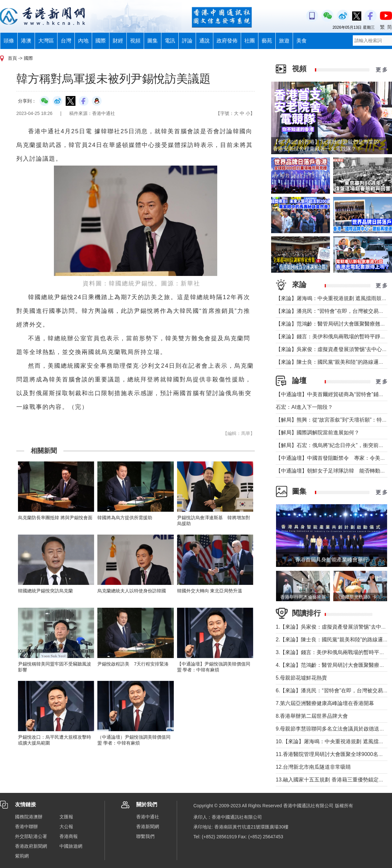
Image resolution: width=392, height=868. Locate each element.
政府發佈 (227, 41)
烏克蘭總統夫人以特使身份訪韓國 (132, 591)
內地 (83, 41)
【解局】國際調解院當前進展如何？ (318, 433)
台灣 (66, 41)
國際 (101, 41)
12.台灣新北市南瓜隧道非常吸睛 (313, 767)
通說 (204, 41)
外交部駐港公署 (31, 836)
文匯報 (66, 817)
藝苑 (267, 41)
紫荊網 (22, 856)
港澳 (26, 41)
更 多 (382, 70)
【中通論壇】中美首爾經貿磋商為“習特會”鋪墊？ (332, 394)
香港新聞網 (148, 827)
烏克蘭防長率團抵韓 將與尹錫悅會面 (55, 518)
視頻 (135, 41)
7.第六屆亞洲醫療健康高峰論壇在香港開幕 (325, 703)
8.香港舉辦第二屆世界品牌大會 (312, 716)
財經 (118, 41)
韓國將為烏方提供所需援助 (125, 518)
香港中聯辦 (26, 827)
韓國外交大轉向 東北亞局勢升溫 (210, 591)
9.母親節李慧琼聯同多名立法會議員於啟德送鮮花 (333, 729)
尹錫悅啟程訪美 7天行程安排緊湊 (133, 664)
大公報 (66, 827)
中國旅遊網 (71, 846)
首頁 (12, 58)
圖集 (153, 41)
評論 (187, 41)
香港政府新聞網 (31, 846)
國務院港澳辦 (29, 817)
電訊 (170, 41)
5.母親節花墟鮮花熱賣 (301, 678)
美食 (302, 41)
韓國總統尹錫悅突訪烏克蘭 (45, 591)
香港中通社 (148, 817)
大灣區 (46, 41)
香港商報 (69, 836)
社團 (250, 41)
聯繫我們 (145, 836)
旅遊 (284, 41)
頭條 (9, 41)
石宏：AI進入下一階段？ (304, 407)
